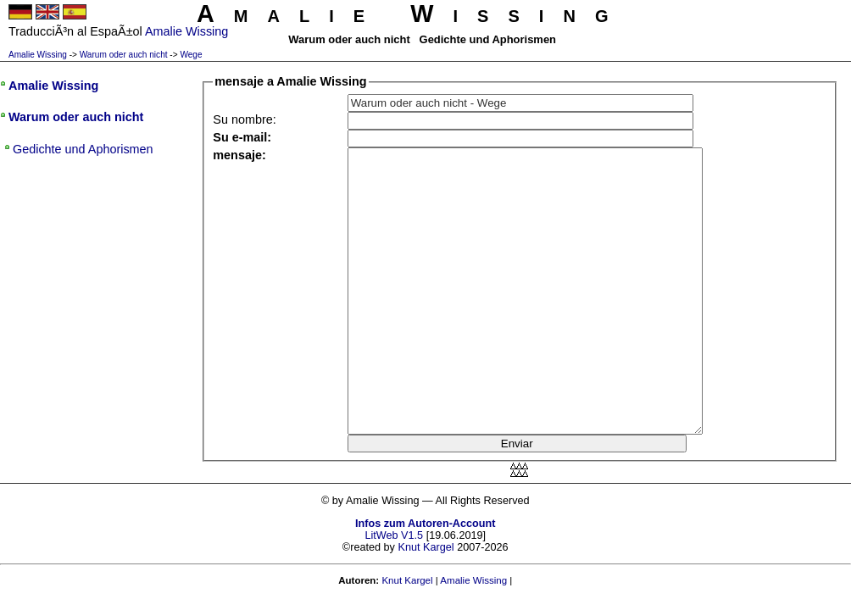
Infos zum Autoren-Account (425, 524)
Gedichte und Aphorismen (83, 149)
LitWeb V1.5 (394, 535)
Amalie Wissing (38, 55)
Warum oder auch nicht (124, 55)
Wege (191, 55)
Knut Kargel (426, 547)
